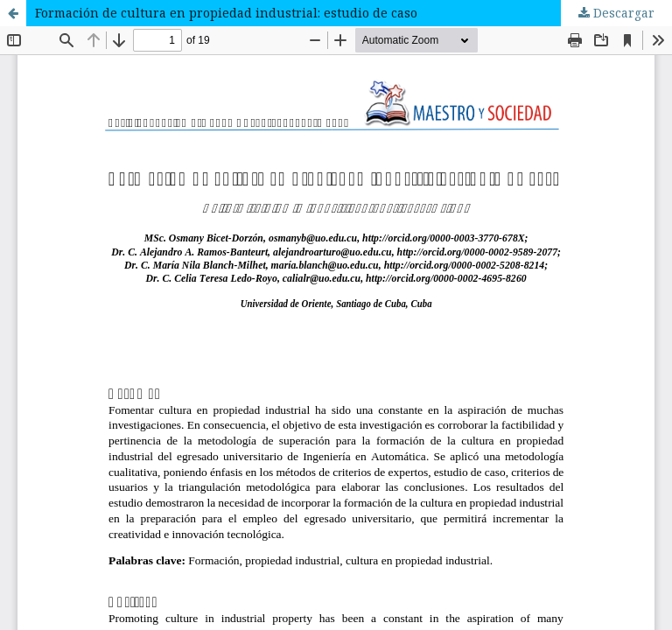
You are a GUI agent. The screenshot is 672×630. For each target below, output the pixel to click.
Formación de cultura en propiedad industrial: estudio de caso (226, 13)
